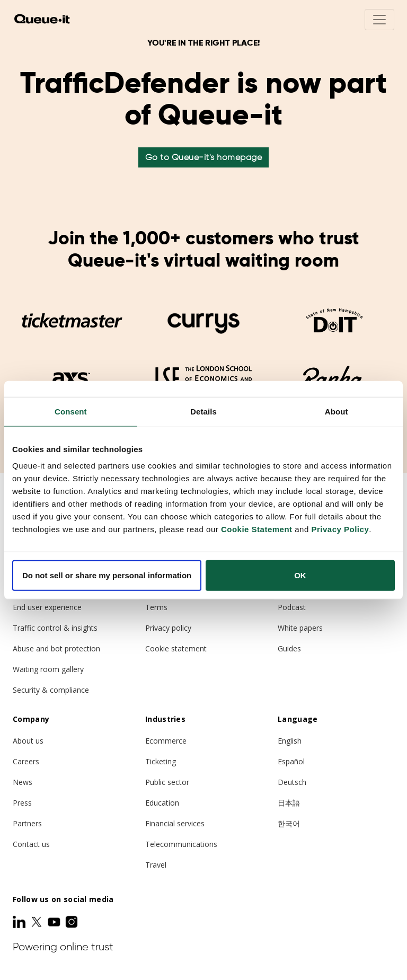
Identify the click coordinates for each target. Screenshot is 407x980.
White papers (300, 628)
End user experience (47, 607)
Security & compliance (51, 690)
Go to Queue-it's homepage (204, 157)
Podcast (292, 607)
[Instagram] (72, 922)
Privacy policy (168, 628)
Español (291, 761)
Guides (289, 648)
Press (22, 803)
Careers (26, 761)
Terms (156, 607)
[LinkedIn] (20, 922)
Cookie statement (176, 648)
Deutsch (292, 782)
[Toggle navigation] (379, 20)
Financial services (175, 823)
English (290, 741)
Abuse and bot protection (56, 648)
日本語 (289, 803)
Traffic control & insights (55, 628)
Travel (156, 865)
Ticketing (161, 761)
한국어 (289, 823)
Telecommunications (181, 844)
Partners (27, 823)
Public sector (167, 782)
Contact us (31, 844)
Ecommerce (166, 741)
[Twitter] (38, 922)
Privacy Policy (340, 529)
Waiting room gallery (48, 669)
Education (162, 803)
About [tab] (337, 411)
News (23, 782)
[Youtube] (55, 922)
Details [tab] (203, 411)
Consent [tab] (71, 411)
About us (28, 741)
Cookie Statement (257, 529)
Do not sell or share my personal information (107, 575)
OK (300, 575)
